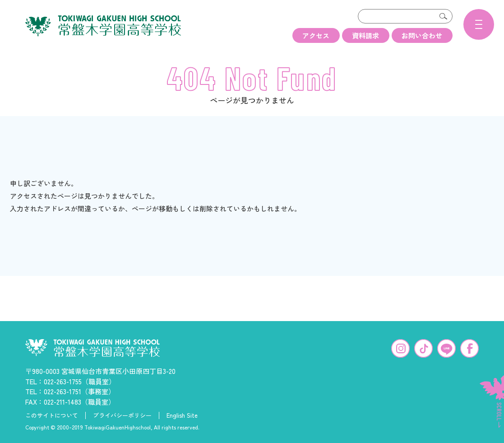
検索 (444, 16)
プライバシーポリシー (122, 414)
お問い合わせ (422, 35)
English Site (182, 414)
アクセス (316, 35)
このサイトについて (52, 414)
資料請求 (365, 35)
